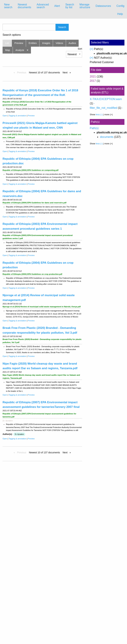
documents (107, 137)
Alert (57, 6)
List (7, 43)
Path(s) (94, 128)
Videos (59, 43)
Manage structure (85, 6)
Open (5, 116)
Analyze (20, 50)
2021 (93, 77)
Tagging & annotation (18, 116)
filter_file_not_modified (103, 108)
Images (46, 43)
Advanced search (43, 6)
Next (65, 73)
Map (8, 50)
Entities (33, 43)
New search (8, 6)
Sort (80, 49)
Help (120, 14)
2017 (93, 81)
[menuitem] (8, 6)
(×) (91, 49)
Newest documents (24, 6)
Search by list (70, 6)
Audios (72, 43)
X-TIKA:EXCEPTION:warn (106, 99)
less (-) (99, 114)
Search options (12, 35)
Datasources (103, 6)
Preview (19, 43)
